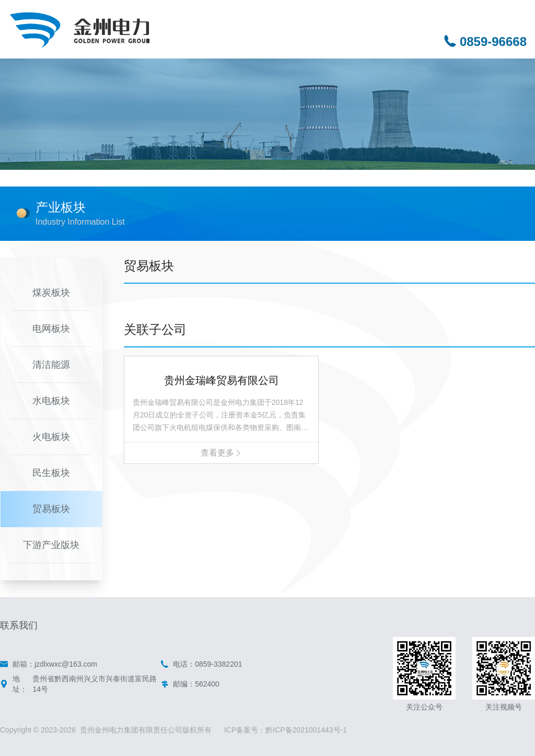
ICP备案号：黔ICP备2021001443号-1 (286, 730)
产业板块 (61, 207)
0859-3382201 (218, 664)
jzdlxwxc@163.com (66, 664)
